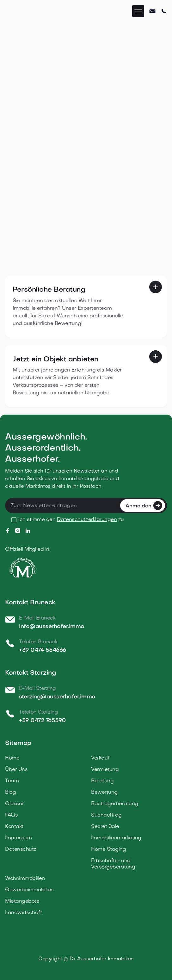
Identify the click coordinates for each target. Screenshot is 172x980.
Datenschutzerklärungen (87, 520)
